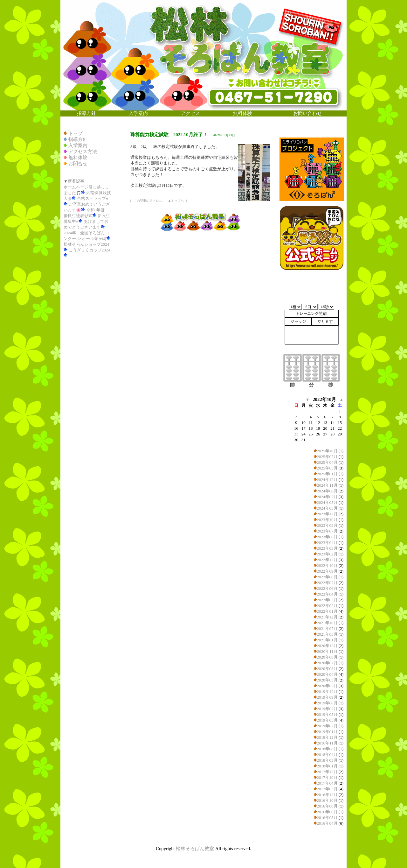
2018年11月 (327, 743)
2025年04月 (327, 462)
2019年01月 (327, 732)
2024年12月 (327, 480)
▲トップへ (176, 201)
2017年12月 (327, 772)
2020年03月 (327, 680)
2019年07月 (327, 709)
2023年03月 (327, 548)
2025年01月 (327, 474)
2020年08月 (327, 657)
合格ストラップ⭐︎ (93, 198)
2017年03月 (327, 789)
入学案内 (78, 145)
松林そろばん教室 (195, 849)
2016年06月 (327, 812)
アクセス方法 (83, 152)
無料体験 (78, 158)
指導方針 (78, 139)
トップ (76, 133)
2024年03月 (327, 508)
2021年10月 (327, 623)
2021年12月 (327, 617)
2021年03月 (327, 634)
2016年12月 (327, 795)
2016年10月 (327, 800)
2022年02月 (327, 606)
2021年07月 (327, 628)
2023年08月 (327, 525)
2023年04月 (327, 543)
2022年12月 (327, 560)
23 (296, 434)
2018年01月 (327, 766)
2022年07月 (327, 583)
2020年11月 (327, 651)
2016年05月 (327, 818)
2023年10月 (327, 520)
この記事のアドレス (148, 201)
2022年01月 (327, 611)
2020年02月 (327, 686)
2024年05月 (327, 502)
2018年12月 (327, 737)
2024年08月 (327, 491)
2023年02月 (327, 554)
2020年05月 (327, 669)
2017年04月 (327, 783)
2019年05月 (327, 714)
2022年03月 (327, 600)
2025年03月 (327, 468)
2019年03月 (327, 720)
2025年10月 (327, 451)
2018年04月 (327, 755)
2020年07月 (327, 663)
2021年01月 (327, 640)
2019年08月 (327, 703)
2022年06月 (327, 588)
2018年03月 (327, 760)
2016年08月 (327, 806)
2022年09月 (327, 571)
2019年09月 (327, 697)
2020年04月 (327, 674)
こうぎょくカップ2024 (89, 250)
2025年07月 (327, 457)
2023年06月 (327, 537)
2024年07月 (327, 497)
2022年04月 (327, 594)
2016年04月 (327, 823)
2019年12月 (327, 692)
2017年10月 (327, 777)
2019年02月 (327, 726)
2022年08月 (327, 577)
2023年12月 (327, 514)
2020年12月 (327, 646)
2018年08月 (327, 749)
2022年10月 (327, 565)
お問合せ (78, 164)
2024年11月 (327, 485)
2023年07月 (327, 531)
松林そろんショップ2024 (86, 244)
